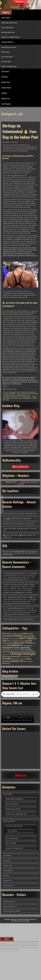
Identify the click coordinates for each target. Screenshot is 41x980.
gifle (28, 395)
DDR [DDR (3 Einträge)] (11, 639)
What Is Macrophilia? (7, 27)
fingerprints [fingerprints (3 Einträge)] (22, 641)
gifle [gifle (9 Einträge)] (16, 643)
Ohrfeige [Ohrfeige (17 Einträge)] (16, 654)
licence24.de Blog (20, 4)
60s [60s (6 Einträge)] (8, 634)
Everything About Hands (8, 32)
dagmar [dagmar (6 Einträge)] (6, 638)
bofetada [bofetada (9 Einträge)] (17, 636)
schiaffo (8, 398)
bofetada (24, 394)
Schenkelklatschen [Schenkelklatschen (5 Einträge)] (13, 657)
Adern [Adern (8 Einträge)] (25, 634)
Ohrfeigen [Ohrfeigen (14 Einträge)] (29, 654)
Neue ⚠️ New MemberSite (12, 519)
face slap (5, 395)
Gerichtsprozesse (14, 392)
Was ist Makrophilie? (7, 57)
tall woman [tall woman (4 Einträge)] (15, 659)
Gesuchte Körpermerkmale (9, 47)
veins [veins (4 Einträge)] (25, 661)
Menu (6, 12)
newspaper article (26, 397)
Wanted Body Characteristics (9, 23)
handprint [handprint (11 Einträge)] (8, 647)
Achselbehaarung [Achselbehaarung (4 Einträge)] (16, 634)
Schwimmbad (15, 398)
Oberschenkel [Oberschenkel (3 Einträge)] (6, 654)
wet (21, 398)
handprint (14, 397)
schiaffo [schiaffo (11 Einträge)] (7, 659)
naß (19, 397)
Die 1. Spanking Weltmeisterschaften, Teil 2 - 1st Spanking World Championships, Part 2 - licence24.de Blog (20, 610)
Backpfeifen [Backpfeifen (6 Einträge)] (7, 636)
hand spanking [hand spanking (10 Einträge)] (22, 648)
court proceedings (33, 394)
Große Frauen (24, 392)
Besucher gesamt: (9, 911)
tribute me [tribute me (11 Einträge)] (17, 661)
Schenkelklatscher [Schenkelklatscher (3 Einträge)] (25, 657)
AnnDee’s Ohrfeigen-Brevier (9, 66)
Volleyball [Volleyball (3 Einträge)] (30, 662)
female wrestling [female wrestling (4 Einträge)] (13, 641)
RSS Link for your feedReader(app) (13, 551)
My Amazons (5, 71)
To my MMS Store (20, 467)
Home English (6, 18)
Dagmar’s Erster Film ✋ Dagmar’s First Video (18, 592)
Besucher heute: (9, 902)
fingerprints (12, 395)
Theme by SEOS (24, 921)
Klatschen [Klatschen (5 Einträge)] (6, 652)
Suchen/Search (6, 88)
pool (4, 398)
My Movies (5, 77)
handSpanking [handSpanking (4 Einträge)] (7, 650)
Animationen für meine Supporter (14, 524)
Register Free (6, 98)
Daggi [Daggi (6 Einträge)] (32, 636)
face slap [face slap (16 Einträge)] (26, 638)
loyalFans (4, 93)
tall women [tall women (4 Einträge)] (23, 659)
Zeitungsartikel (27, 398)
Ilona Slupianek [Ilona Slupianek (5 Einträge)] (27, 650)
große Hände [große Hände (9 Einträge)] (25, 643)
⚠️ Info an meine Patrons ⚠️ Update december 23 (19, 535)
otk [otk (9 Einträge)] (4, 656)
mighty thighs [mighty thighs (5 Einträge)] (25, 652)
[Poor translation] (10, 939)
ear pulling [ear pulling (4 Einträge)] (16, 639)
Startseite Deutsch (7, 42)
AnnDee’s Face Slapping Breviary (10, 37)
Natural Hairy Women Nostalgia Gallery (16, 529)
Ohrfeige (34, 397)
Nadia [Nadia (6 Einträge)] (33, 652)
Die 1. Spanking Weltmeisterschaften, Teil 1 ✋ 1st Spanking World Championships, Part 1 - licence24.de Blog (20, 599)
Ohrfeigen (13, 394)
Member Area (6, 82)
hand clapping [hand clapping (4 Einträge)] (28, 646)
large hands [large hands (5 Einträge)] (15, 652)
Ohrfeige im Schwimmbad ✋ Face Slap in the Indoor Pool (20, 131)
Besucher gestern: (9, 906)
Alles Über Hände (6, 61)
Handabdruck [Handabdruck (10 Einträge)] (15, 645)
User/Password (6, 104)
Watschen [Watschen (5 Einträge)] (6, 663)
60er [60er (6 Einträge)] (4, 634)
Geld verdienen (6, 52)
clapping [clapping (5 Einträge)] (26, 636)
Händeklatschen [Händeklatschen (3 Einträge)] (16, 650)
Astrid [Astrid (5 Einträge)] (31, 634)
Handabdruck (7, 397)
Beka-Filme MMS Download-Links (14, 514)
